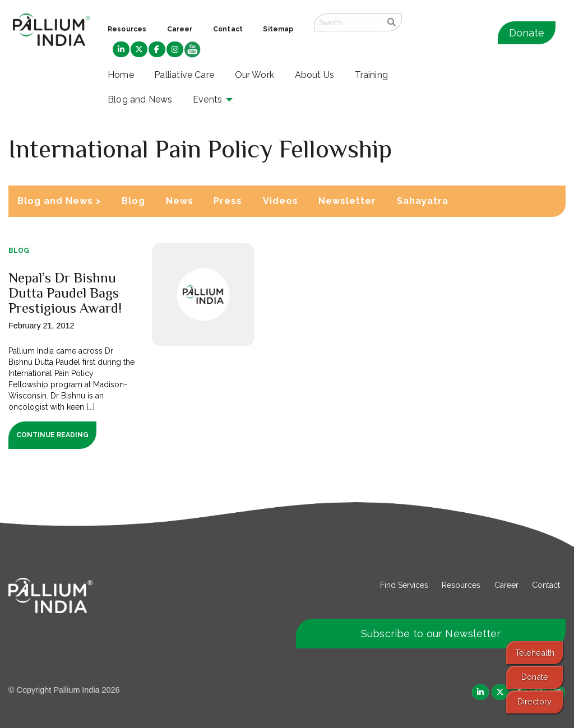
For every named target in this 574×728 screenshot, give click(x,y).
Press (228, 201)
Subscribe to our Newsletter (431, 634)
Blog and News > (59, 201)
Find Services (404, 585)
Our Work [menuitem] (255, 75)
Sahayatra (423, 201)
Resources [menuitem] (127, 29)
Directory (534, 701)
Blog (133, 201)
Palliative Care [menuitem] (184, 75)
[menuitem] (121, 50)
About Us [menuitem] (315, 75)
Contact (546, 585)
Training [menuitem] (372, 75)
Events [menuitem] (207, 99)
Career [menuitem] (180, 29)
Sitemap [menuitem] (278, 29)
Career (506, 585)
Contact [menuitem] (228, 29)
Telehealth (535, 653)
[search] (392, 22)
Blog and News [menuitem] (140, 99)
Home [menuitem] (121, 75)
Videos (281, 201)
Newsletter (347, 201)
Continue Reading (52, 435)
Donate (527, 33)
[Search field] (348, 22)
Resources (461, 585)
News (180, 201)
